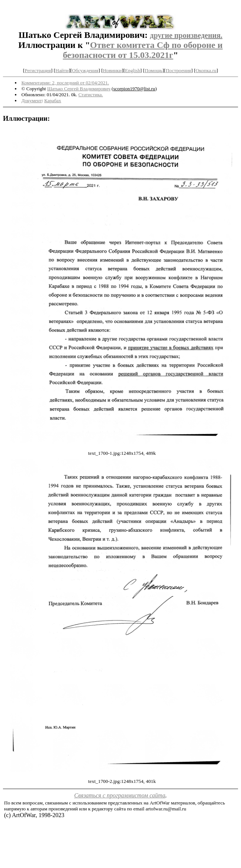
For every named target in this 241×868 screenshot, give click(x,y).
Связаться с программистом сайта (120, 795)
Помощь (153, 70)
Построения (178, 70)
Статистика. (91, 95)
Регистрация (38, 70)
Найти (62, 70)
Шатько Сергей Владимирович (79, 89)
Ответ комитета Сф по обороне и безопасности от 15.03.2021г (143, 50)
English (133, 70)
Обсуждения (85, 70)
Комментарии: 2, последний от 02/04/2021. (65, 83)
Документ (32, 101)
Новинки (112, 70)
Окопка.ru (206, 70)
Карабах (53, 101)
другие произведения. (186, 35)
